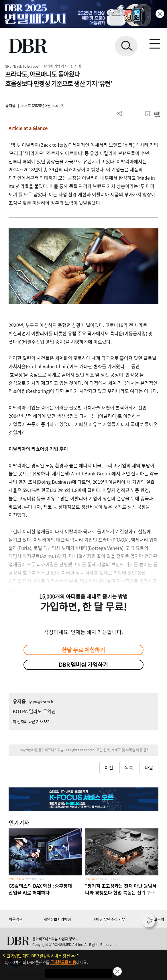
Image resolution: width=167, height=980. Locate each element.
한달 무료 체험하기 (83, 650)
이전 (109, 767)
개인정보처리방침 (57, 919)
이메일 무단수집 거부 (109, 919)
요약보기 (157, 114)
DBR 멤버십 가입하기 (83, 665)
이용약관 (16, 919)
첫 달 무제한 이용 (79, 973)
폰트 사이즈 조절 (138, 114)
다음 (149, 767)
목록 (129, 767)
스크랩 (148, 114)
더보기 (119, 114)
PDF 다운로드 (129, 114)
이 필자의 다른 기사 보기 (32, 721)
